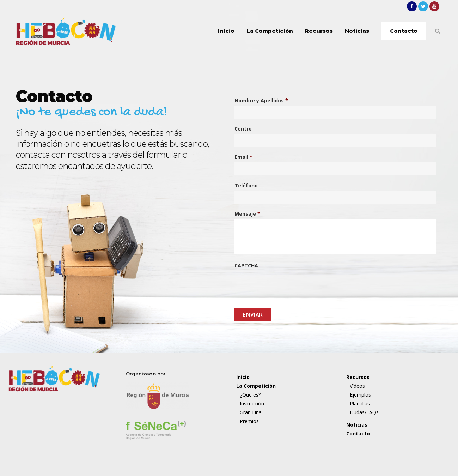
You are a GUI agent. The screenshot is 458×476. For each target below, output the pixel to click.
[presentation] (288, 283)
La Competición (256, 386)
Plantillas (360, 403)
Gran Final (251, 412)
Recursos (358, 377)
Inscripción (252, 403)
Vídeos (357, 386)
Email (243, 157)
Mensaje (247, 214)
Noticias (357, 425)
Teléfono (246, 186)
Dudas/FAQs (364, 412)
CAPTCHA (246, 266)
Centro (243, 129)
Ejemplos (360, 395)
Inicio (243, 377)
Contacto (358, 433)
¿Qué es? (250, 395)
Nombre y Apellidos (261, 101)
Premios (249, 421)
